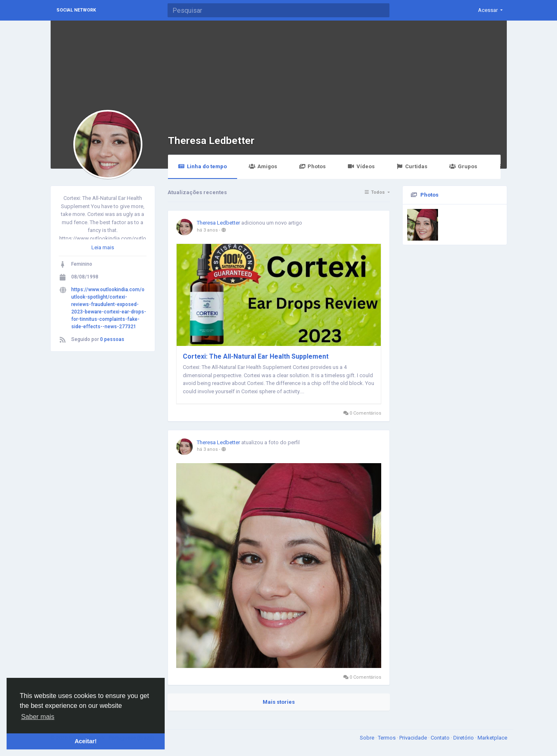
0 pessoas (112, 339)
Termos (387, 738)
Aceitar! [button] (86, 741)
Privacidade (414, 738)
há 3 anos (207, 230)
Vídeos (361, 166)
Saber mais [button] (38, 717)
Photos (312, 166)
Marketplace (492, 738)
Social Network (76, 10)
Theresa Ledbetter (211, 140)
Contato (441, 738)
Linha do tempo (203, 166)
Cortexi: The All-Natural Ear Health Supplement (256, 356)
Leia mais (103, 247)
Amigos (263, 166)
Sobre (368, 738)
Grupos (463, 166)
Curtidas (412, 166)
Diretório (464, 738)
